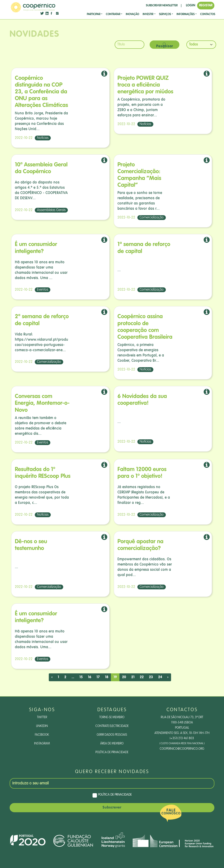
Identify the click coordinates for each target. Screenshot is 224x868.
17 (98, 677)
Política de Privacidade (112, 752)
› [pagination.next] (168, 677)
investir (148, 14)
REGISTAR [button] (206, 5)
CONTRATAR (113, 14)
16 (90, 677)
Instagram (42, 744)
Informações (186, 14)
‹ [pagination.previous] (52, 677)
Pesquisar (165, 46)
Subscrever (112, 808)
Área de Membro (112, 744)
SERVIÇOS (165, 14)
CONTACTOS (208, 14)
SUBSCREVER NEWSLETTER (162, 6)
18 (107, 677)
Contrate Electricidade (112, 726)
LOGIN (191, 5)
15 (81, 677)
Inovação (132, 14)
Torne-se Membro (112, 717)
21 (133, 677)
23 (151, 677)
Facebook (42, 735)
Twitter (42, 717)
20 (124, 677)
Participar (94, 14)
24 (160, 677)
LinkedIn (42, 726)
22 (142, 677)
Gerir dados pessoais (112, 735)
